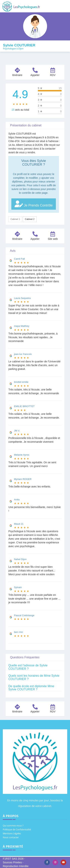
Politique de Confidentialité (17, 830)
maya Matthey (22, 326)
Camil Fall (19, 259)
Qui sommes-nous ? (13, 826)
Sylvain (18, 587)
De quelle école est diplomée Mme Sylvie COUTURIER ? (31, 688)
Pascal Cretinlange (24, 615)
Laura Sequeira (22, 298)
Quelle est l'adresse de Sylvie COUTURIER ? (28, 667)
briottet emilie (21, 382)
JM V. (17, 431)
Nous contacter (11, 837)
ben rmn (18, 632)
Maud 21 (19, 524)
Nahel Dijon (20, 559)
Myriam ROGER (23, 479)
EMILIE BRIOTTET (24, 406)
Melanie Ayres (22, 455)
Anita (17, 500)
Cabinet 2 (30, 219)
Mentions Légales (12, 833)
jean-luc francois (23, 354)
